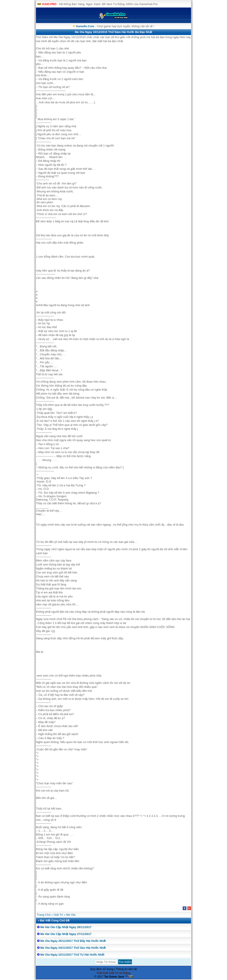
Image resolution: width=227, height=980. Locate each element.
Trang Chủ (44, 915)
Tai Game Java (114, 977)
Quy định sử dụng (102, 969)
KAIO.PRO (49, 4)
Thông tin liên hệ (126, 969)
